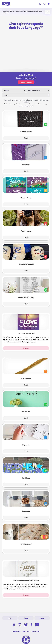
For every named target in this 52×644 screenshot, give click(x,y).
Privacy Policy (26, 631)
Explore (26, 348)
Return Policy (36, 631)
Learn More (5, 13)
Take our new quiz (26, 82)
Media (26, 618)
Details (26, 138)
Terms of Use (16, 631)
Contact (42, 618)
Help (10, 618)
